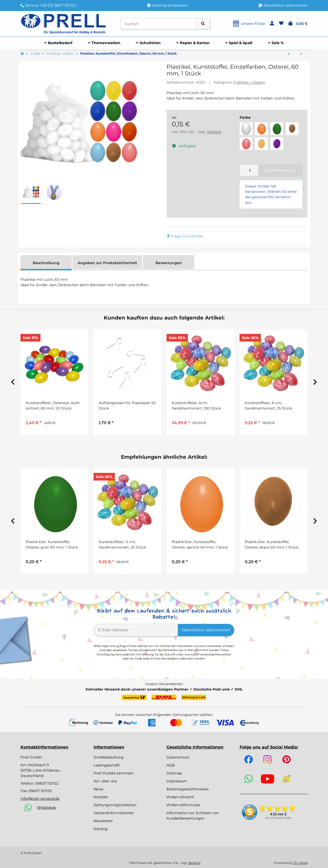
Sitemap (174, 773)
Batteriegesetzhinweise (188, 789)
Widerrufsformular (183, 805)
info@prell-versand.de (40, 799)
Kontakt (101, 797)
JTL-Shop (300, 863)
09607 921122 (47, 783)
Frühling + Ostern (249, 82)
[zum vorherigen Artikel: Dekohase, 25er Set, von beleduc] (289, 54)
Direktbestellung (109, 757)
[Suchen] (158, 24)
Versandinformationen (114, 813)
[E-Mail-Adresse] (136, 630)
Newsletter (103, 821)
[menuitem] (58, 43)
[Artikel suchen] (203, 24)
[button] (272, 24)
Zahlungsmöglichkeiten (115, 805)
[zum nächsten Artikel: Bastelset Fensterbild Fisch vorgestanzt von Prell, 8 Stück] (301, 54)
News (98, 789)
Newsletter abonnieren (206, 630)
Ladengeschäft (107, 765)
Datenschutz (178, 757)
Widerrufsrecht (180, 797)
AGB (171, 765)
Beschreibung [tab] (46, 263)
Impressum (177, 781)
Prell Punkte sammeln (114, 773)
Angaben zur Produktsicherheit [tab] (107, 263)
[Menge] (249, 170)
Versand (214, 132)
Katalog (101, 829)
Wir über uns (105, 781)
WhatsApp (46, 807)
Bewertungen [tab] (169, 263)
